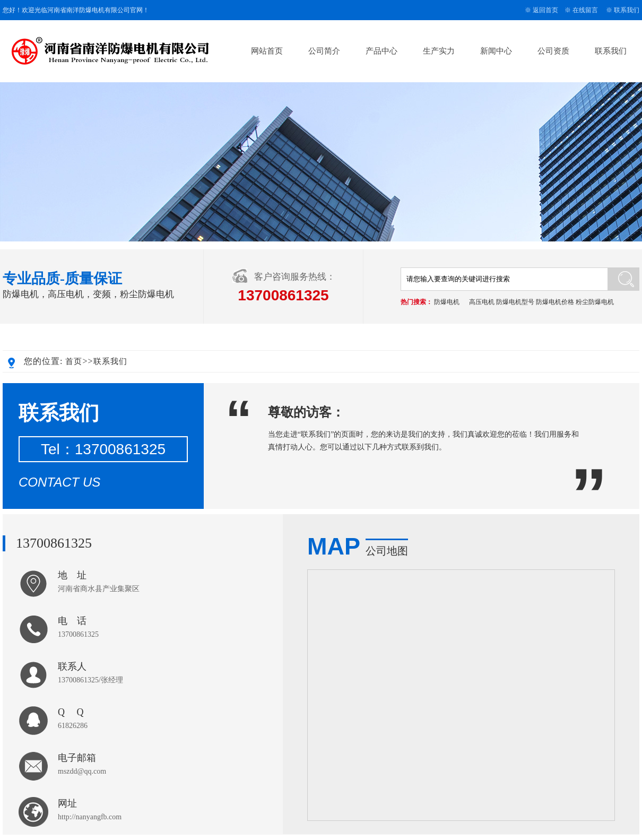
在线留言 (585, 10)
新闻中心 (496, 51)
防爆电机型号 (515, 302)
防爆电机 (447, 302)
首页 (74, 361)
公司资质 (553, 51)
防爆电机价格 (555, 302)
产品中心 (381, 51)
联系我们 (627, 10)
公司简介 (324, 51)
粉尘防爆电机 (595, 302)
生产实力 (439, 51)
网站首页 (267, 51)
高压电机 (482, 302)
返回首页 (545, 10)
